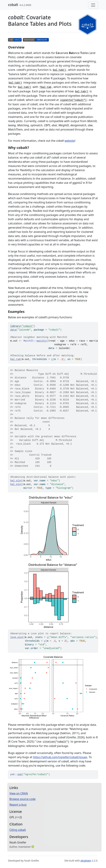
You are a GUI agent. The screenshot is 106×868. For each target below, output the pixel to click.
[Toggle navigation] (93, 5)
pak (20, 774)
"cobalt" (28, 326)
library (15, 326)
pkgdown (86, 861)
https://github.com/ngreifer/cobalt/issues (60, 757)
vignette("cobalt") (73, 100)
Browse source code (22, 799)
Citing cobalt (18, 830)
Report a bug (18, 805)
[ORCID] (33, 847)
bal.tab (15, 359)
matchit (42, 341)
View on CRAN (19, 793)
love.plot (17, 637)
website (70, 141)
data (13, 330)
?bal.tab (45, 87)
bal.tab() (59, 70)
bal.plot (16, 481)
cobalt (13, 5)
